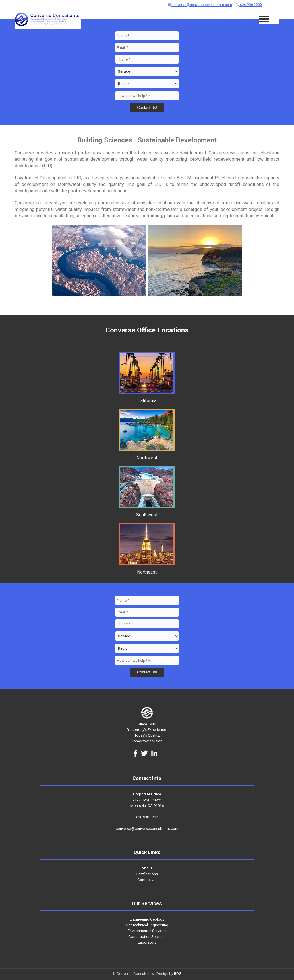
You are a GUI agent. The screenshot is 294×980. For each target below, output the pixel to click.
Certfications (147, 874)
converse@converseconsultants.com (200, 5)
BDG (178, 974)
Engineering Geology (147, 919)
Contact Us (147, 880)
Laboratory (147, 942)
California (147, 398)
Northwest (147, 455)
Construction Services (147, 937)
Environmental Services (147, 931)
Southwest (147, 512)
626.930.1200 (249, 5)
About (147, 868)
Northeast (147, 569)
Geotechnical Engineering (147, 925)
